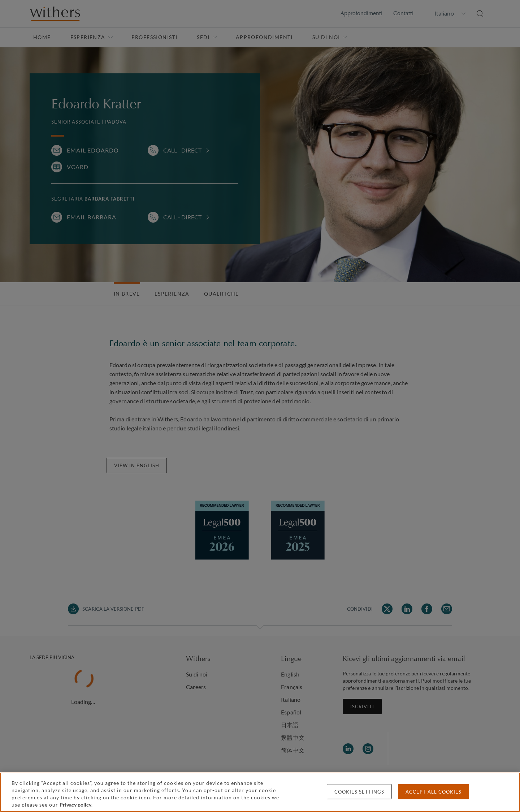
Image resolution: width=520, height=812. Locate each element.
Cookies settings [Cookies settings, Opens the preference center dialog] (359, 792)
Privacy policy (75, 805)
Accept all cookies (434, 792)
